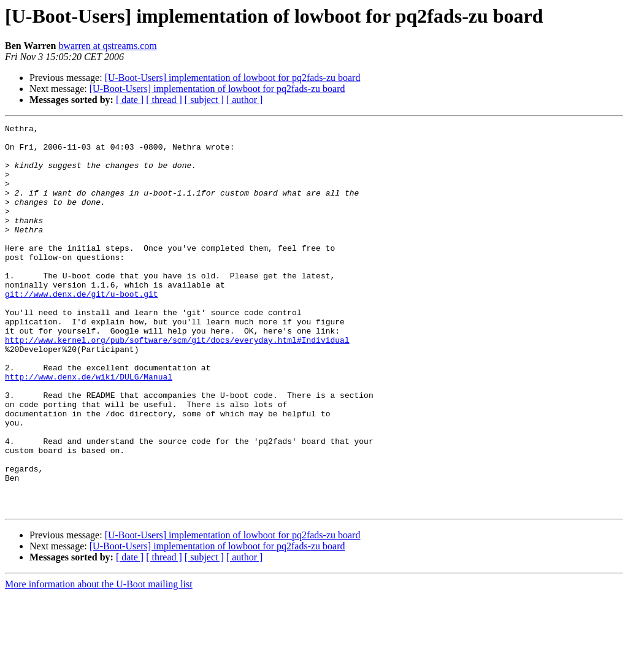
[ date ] (130, 100)
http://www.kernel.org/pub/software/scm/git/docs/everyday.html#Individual (177, 384)
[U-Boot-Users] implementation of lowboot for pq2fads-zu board (233, 78)
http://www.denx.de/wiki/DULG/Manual (89, 428)
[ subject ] (204, 100)
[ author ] (245, 100)
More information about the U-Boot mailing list (99, 661)
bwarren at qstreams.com (107, 46)
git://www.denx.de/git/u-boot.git (82, 329)
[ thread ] (164, 100)
